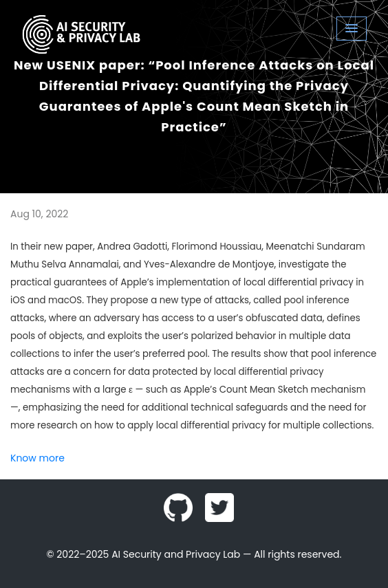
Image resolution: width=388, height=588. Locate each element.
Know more (37, 458)
